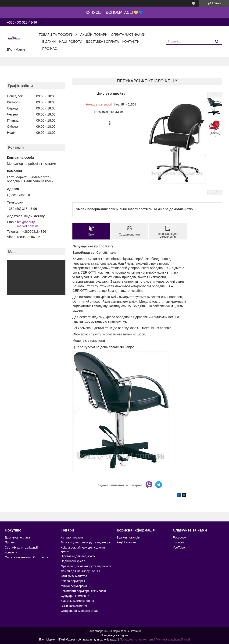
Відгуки (49, 42)
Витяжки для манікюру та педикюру (86, 542)
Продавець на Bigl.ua (114, 635)
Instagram (180, 542)
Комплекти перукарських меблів (83, 591)
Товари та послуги (56, 35)
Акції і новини (126, 542)
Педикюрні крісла (73, 561)
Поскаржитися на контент (136, 640)
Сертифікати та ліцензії (21, 547)
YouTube (179, 547)
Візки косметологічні (75, 606)
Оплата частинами (128, 35)
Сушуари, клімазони (75, 596)
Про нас (50, 49)
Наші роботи (71, 42)
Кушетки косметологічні (77, 601)
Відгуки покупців (128, 537)
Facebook (180, 537)
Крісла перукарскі (73, 581)
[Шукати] (217, 42)
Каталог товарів (72, 537)
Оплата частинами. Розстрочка (27, 557)
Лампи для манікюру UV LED (81, 571)
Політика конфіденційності (173, 640)
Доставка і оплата (102, 42)
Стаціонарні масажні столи (80, 611)
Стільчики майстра (74, 576)
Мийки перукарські (74, 586)
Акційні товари (94, 35)
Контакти (131, 42)
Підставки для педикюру (78, 556)
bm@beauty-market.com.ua (28, 224)
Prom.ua (136, 631)
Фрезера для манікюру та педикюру (86, 566)
